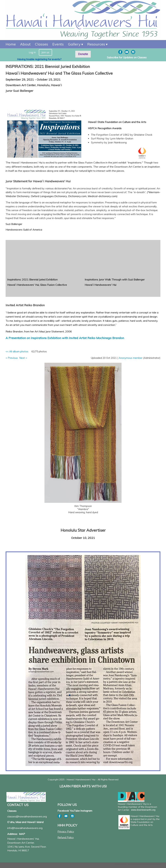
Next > (23, 358)
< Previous (12, 358)
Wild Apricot (133, 864)
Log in (32, 52)
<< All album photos (17, 351)
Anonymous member (131, 358)
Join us (45, 52)
